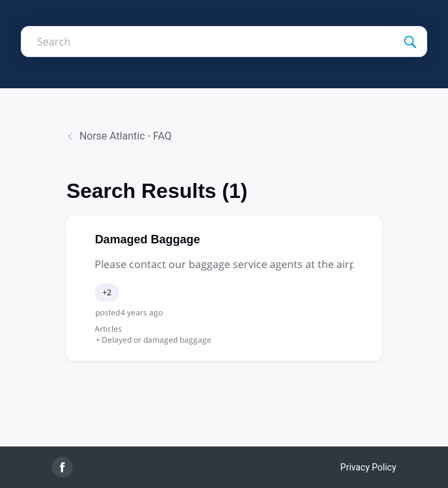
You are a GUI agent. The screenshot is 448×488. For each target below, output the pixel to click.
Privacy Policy (368, 467)
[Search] (410, 42)
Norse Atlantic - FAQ (119, 136)
